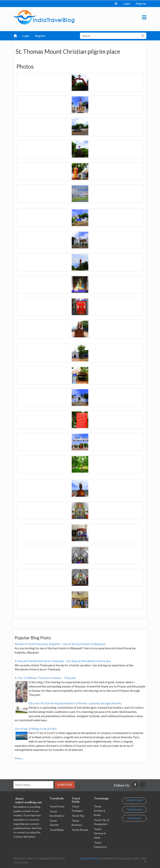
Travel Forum (57, 806)
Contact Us (31, 858)
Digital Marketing (89, 858)
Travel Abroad (80, 830)
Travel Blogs (57, 830)
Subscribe (65, 785)
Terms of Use (21, 862)
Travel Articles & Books (100, 811)
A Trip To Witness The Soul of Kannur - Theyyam (45, 678)
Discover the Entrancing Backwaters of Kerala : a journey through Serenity (75, 703)
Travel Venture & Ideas (100, 833)
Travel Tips (78, 816)
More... (19, 758)
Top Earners (134, 809)
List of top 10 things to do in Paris (36, 729)
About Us (19, 858)
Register (141, 4)
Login (127, 4)
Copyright (44, 858)
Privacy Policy (58, 858)
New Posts (134, 818)
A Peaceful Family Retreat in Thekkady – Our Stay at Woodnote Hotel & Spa (63, 661)
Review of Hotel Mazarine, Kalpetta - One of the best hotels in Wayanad (60, 644)
